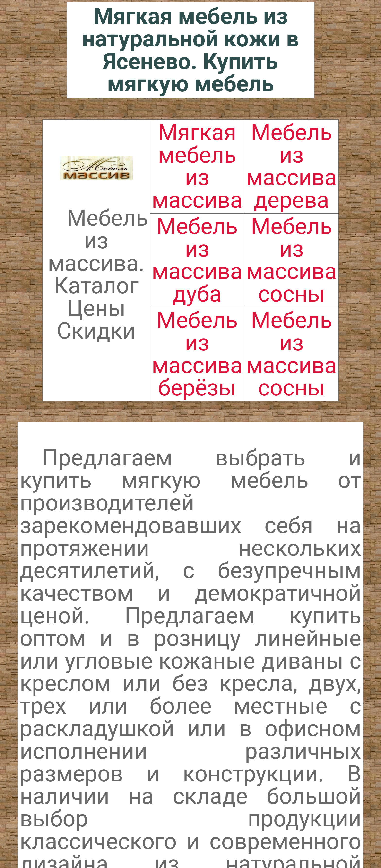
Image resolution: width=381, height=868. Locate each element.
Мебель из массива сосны (291, 260)
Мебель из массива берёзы (197, 354)
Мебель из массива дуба (197, 260)
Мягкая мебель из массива (197, 166)
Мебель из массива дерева (291, 166)
